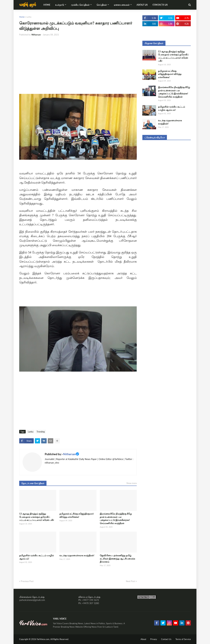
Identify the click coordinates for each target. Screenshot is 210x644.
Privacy (154, 639)
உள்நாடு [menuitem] (60, 5)
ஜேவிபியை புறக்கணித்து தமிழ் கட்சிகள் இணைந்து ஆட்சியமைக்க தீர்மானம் (117, 559)
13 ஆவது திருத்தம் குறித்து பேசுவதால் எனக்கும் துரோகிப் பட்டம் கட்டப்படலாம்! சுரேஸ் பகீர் (37, 517)
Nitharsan (69, 454)
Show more (132, 483)
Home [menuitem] (47, 5)
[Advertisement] (78, 63)
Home (22, 17)
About (143, 639)
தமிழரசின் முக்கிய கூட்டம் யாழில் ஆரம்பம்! (37, 557)
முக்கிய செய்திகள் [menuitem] (80, 5)
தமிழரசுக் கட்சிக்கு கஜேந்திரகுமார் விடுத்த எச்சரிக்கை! (77, 515)
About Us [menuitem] (142, 5)
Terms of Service (183, 639)
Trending (41, 432)
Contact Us (166, 639)
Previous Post (27, 581)
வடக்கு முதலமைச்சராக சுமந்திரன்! (77, 555)
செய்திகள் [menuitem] (102, 5)
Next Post (131, 581)
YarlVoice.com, (44, 639)
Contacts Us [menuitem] (160, 5)
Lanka (29, 17)
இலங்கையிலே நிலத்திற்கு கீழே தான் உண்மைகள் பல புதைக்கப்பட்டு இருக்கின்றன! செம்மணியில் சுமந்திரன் (116, 518)
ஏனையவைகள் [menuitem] (122, 5)
